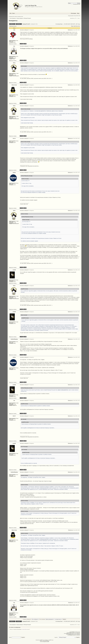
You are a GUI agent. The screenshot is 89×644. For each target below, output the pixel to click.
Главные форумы (20, 18)
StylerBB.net (47, 641)
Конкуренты (13, 21)
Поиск (13, 13)
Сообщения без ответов (13, 17)
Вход (78, 13)
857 (77, 24)
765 (66, 24)
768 (71, 24)
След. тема (78, 26)
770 (75, 24)
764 (65, 24)
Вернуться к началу (13, 44)
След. (79, 24)
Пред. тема (73, 26)
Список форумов (13, 18)
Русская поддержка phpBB (44, 642)
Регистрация (73, 13)
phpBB (41, 640)
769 (73, 24)
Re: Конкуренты (31, 30)
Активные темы (20, 17)
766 (68, 24)
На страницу (58, 24)
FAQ (11, 13)
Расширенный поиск (77, 4)
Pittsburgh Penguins (27, 18)
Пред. (61, 24)
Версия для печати (13, 26)
